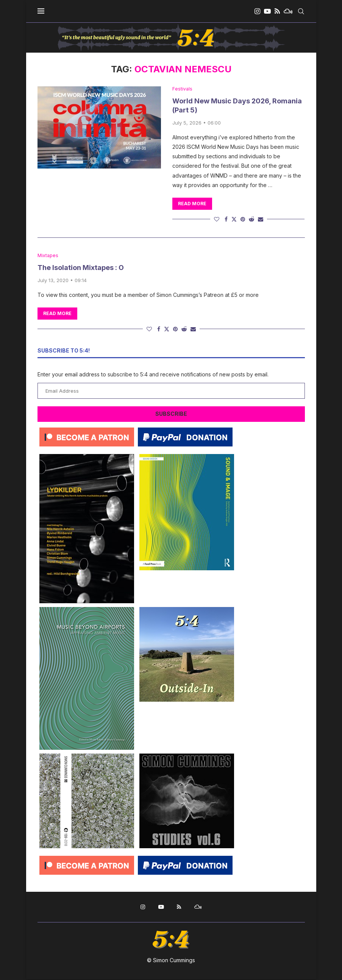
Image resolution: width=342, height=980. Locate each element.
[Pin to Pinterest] (243, 219)
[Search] (301, 11)
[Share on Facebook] (226, 219)
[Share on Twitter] (234, 219)
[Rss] (277, 11)
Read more (192, 204)
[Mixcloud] (288, 11)
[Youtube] (267, 11)
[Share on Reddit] (251, 219)
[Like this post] (217, 219)
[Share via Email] (261, 219)
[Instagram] (257, 11)
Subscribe (171, 414)
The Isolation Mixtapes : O (81, 269)
